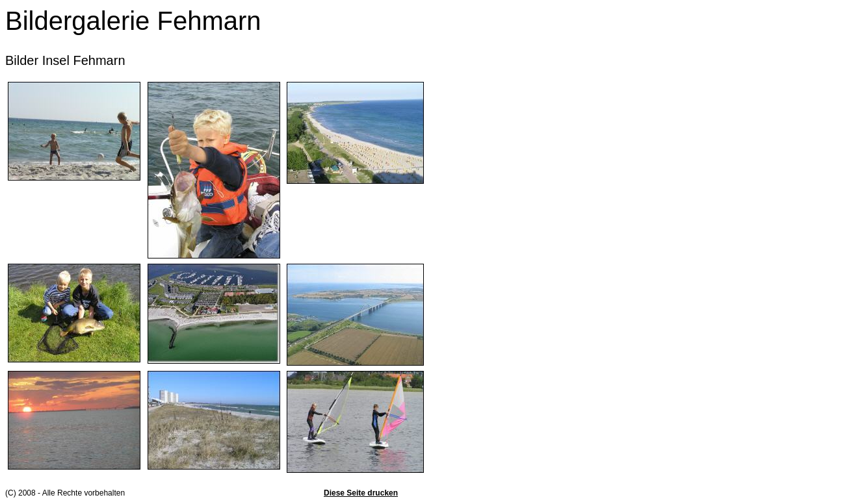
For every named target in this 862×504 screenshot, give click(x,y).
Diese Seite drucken (361, 493)
